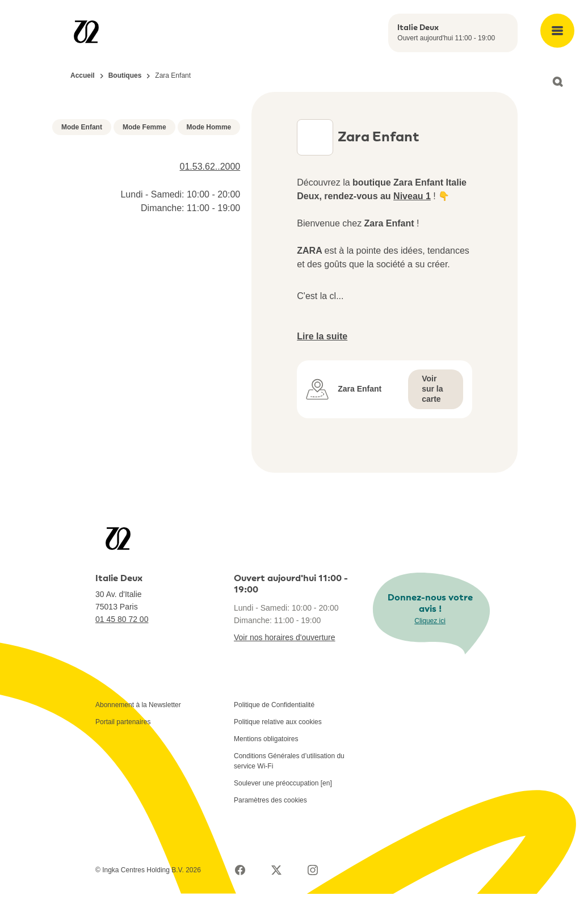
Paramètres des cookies (270, 818)
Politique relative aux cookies (278, 740)
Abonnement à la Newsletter (138, 723)
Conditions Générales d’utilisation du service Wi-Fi (289, 779)
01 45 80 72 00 (122, 637)
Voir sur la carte (432, 407)
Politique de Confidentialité (274, 723)
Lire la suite (322, 354)
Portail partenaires (123, 740)
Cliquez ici (430, 639)
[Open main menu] (557, 31)
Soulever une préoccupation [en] (283, 801)
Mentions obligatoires (266, 757)
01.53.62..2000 (210, 290)
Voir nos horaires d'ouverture (285, 655)
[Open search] (557, 82)
